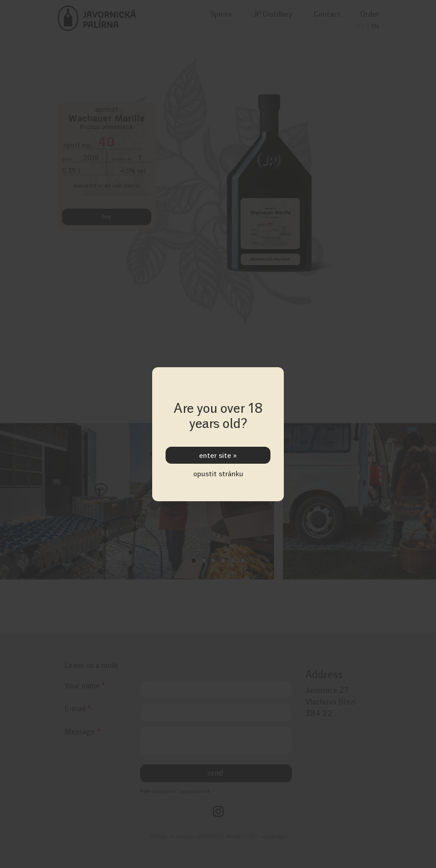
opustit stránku (218, 474)
